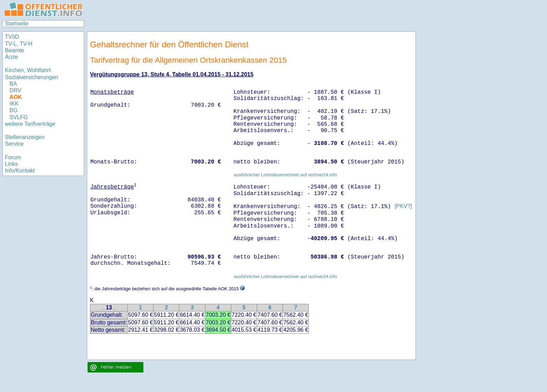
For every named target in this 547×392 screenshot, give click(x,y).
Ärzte (11, 57)
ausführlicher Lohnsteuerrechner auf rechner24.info (285, 175)
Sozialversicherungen (32, 77)
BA (13, 84)
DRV (15, 90)
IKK (14, 104)
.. (104, 308)
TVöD (12, 37)
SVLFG (18, 117)
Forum (13, 157)
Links (11, 164)
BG (13, 110)
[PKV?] (403, 206)
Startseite (17, 24)
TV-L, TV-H (19, 44)
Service (14, 144)
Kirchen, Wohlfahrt (28, 70)
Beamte (14, 50)
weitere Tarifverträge (30, 124)
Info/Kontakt (20, 171)
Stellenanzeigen (25, 137)
